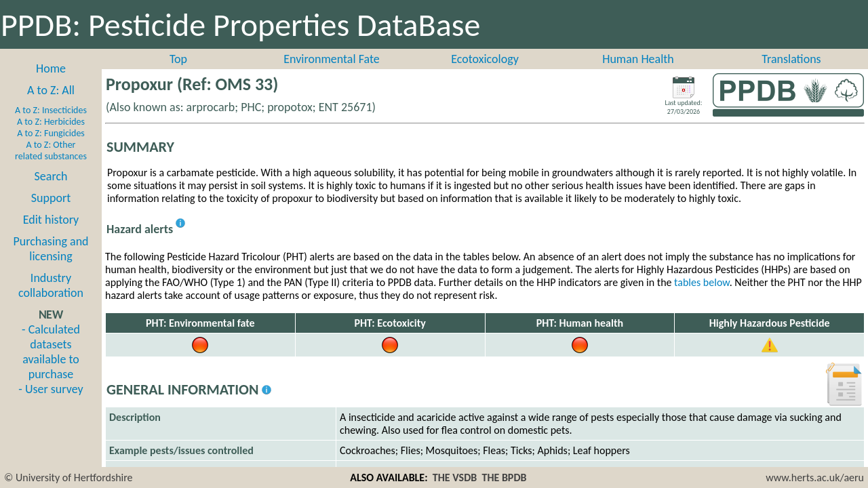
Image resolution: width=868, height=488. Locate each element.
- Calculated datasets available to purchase (51, 352)
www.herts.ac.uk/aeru (815, 477)
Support (51, 198)
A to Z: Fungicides (51, 133)
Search (51, 176)
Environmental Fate (331, 59)
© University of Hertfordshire (68, 477)
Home (51, 68)
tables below (702, 282)
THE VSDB (455, 477)
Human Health (638, 59)
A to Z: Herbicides (51, 122)
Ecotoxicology (485, 59)
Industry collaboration (51, 285)
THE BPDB (504, 477)
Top (178, 59)
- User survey (51, 389)
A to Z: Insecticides (51, 110)
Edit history (51, 220)
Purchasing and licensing (51, 249)
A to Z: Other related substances (51, 150)
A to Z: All (51, 90)
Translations (791, 59)
